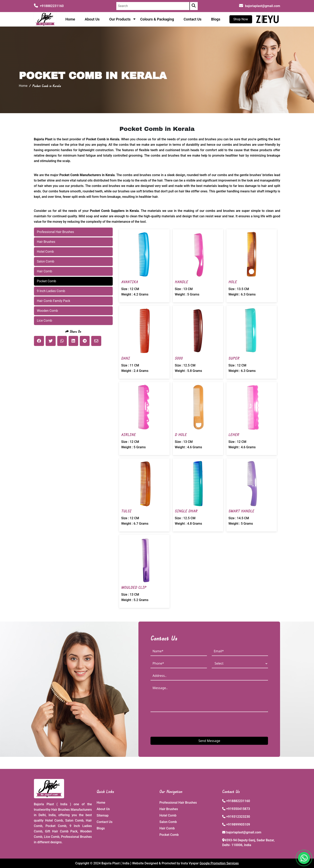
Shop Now (241, 19)
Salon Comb (168, 822)
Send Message (209, 741)
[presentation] (181, 724)
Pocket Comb (169, 835)
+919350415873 (238, 809)
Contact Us (193, 19)
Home (70, 19)
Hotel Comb (168, 815)
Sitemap (103, 815)
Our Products (120, 19)
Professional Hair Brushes (178, 803)
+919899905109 (238, 824)
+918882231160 (49, 6)
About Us (92, 19)
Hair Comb (167, 828)
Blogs (216, 19)
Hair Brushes (169, 809)
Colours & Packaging (157, 19)
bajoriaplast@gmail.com (263, 6)
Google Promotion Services (219, 863)
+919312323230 (238, 817)
